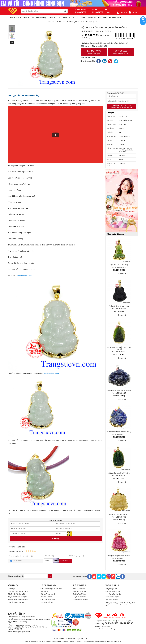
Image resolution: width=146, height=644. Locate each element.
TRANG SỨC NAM (15, 18)
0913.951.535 (121, 52)
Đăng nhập (122, 13)
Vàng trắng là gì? (111, 589)
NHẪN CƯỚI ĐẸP (41, 18)
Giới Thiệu (11, 589)
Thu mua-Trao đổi (46, 597)
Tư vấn (143, 22)
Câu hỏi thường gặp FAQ (16, 602)
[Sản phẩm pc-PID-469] (122, 201)
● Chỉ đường (23, 622)
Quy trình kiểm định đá (113, 594)
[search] (65, 11)
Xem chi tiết (122, 274)
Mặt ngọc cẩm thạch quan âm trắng (24, 95)
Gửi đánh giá (65, 561)
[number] (90, 46)
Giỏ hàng (133, 12)
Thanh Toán (44, 591)
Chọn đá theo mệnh (112, 597)
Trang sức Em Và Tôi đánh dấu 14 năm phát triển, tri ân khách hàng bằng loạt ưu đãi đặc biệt (120, 604)
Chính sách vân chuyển (48, 600)
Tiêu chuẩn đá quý (112, 600)
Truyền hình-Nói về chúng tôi (18, 597)
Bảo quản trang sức (80, 591)
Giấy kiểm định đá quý (80, 600)
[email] (36, 576)
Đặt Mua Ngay (94, 52)
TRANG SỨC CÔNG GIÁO (71, 18)
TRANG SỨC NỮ (28, 18)
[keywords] (41, 11)
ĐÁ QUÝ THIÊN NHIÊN (88, 18)
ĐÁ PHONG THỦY (115, 18)
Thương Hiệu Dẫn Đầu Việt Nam (19, 600)
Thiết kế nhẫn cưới (79, 589)
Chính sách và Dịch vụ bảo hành (51, 589)
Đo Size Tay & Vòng (79, 594)
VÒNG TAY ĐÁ (103, 18)
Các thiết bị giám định (113, 591)
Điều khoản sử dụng (47, 602)
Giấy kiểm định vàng (80, 597)
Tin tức (107, 13)
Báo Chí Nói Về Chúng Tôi (17, 594)
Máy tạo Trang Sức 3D (48, 594)
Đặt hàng (56, 539)
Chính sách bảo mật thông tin (18, 591)
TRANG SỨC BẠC (55, 18)
